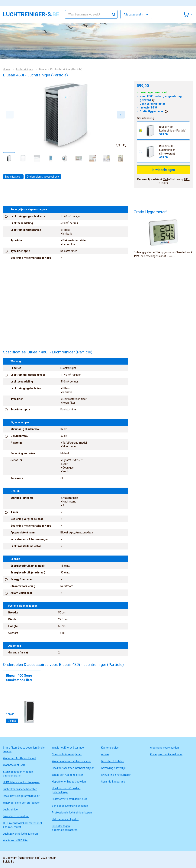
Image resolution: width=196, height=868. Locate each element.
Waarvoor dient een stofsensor (21, 803)
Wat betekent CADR (15, 765)
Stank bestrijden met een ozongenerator (18, 774)
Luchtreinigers (25, 69)
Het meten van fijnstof (65, 819)
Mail (165, 179)
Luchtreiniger (11, 810)
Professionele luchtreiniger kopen (72, 813)
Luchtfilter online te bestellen (20, 789)
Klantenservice (110, 748)
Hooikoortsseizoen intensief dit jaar (73, 768)
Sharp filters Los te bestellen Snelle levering (24, 749)
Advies (105, 754)
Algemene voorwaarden (164, 748)
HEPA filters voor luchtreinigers (21, 782)
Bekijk (12, 721)
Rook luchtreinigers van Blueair (21, 796)
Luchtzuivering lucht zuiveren (20, 834)
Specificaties (13, 177)
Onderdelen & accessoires (43, 177)
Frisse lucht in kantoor (16, 816)
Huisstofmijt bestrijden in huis (69, 799)
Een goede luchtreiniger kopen (70, 806)
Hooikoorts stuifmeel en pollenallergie (66, 790)
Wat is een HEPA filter (16, 840)
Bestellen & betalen (113, 761)
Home (7, 69)
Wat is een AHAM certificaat (20, 758)
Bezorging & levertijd (113, 768)
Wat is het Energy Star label (68, 748)
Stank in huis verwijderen (67, 754)
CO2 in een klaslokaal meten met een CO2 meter (22, 825)
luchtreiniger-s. (31, 14)
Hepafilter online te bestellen (69, 782)
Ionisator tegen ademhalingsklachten (65, 828)
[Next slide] (121, 115)
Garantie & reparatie (113, 782)
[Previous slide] (10, 115)
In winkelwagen (163, 170)
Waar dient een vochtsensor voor (71, 761)
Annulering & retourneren (116, 775)
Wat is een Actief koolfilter (67, 775)
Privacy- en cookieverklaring (167, 754)
